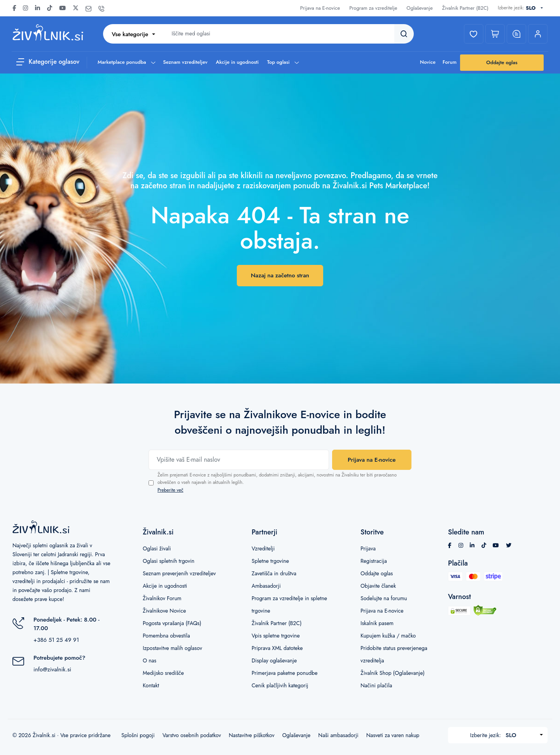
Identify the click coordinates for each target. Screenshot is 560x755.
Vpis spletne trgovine (276, 636)
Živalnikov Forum (162, 598)
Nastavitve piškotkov (252, 735)
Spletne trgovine (270, 561)
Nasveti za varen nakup (393, 735)
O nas (150, 660)
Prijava (368, 548)
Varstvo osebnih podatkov (192, 735)
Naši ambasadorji (338, 735)
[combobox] (536, 8)
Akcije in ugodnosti (237, 62)
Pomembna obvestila (166, 636)
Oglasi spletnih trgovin (169, 561)
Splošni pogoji (138, 735)
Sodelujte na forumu (384, 598)
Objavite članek (378, 586)
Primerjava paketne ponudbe (285, 673)
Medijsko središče (163, 673)
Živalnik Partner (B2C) (465, 8)
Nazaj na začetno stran (280, 275)
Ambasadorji (266, 586)
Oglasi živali (157, 548)
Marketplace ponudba (126, 62)
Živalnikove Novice (164, 611)
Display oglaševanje (274, 660)
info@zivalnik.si (52, 669)
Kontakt (151, 685)
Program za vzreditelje (373, 8)
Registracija (374, 561)
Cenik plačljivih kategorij (280, 685)
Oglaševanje (419, 8)
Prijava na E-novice (320, 8)
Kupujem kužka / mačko (388, 636)
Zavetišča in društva (274, 573)
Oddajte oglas (502, 62)
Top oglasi (283, 62)
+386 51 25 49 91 (56, 640)
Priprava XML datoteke (277, 648)
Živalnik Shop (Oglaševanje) (393, 673)
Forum (450, 62)
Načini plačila (376, 685)
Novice (428, 62)
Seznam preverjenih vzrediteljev (179, 573)
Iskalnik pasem (377, 623)
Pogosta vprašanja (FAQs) (172, 623)
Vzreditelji (263, 548)
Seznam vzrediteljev (185, 62)
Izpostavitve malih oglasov (172, 648)
